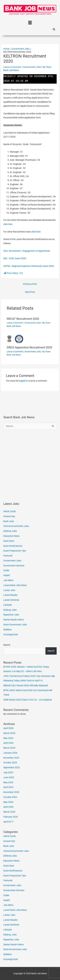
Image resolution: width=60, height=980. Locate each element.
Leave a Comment (12, 67)
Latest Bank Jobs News (15, 585)
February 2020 (11, 817)
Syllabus (8, 630)
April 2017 (8, 822)
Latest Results (10, 595)
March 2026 (9, 733)
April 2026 (8, 728)
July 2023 (8, 772)
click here (8, 224)
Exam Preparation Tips (15, 551)
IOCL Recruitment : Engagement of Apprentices (27, 251)
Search (7, 645)
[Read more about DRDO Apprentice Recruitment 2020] (30, 339)
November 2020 (11, 792)
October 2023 (10, 763)
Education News (11, 536)
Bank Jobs (9, 521)
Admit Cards (10, 511)
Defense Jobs (10, 531)
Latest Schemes (11, 600)
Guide (6, 570)
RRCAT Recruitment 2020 (23, 319)
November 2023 (11, 758)
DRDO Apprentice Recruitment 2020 (29, 347)
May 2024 (8, 738)
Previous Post (30, 284)
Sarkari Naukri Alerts (14, 620)
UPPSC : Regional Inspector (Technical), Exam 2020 (29, 266)
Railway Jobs (10, 610)
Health (7, 575)
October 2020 (10, 797)
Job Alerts (8, 580)
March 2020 (9, 812)
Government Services (14, 566)
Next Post (30, 292)
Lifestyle (8, 605)
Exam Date (9, 541)
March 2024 (9, 748)
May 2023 (8, 782)
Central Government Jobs (16, 526)
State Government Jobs (15, 625)
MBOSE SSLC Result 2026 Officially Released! (26, 685)
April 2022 (8, 787)
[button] (30, 23)
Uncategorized (11, 634)
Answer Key (9, 516)
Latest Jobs (9, 590)
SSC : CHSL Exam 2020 (15, 258)
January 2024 (10, 753)
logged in (23, 381)
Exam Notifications (13, 546)
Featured (8, 556)
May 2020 (8, 802)
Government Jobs (32, 67)
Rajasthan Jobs (11, 615)
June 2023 (9, 777)
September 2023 (12, 767)
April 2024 (8, 743)
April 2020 (8, 807)
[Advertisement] (30, 466)
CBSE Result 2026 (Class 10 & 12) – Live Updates (28, 700)
